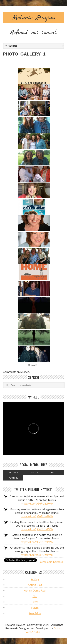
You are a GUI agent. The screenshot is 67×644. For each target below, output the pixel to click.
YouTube (13, 478)
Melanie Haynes (34, 18)
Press (35, 602)
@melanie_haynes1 (52, 562)
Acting (35, 579)
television (35, 613)
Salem (35, 607)
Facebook (13, 472)
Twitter (34, 472)
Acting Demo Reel (35, 590)
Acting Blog (35, 585)
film (35, 596)
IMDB (54, 472)
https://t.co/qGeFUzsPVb (37, 503)
